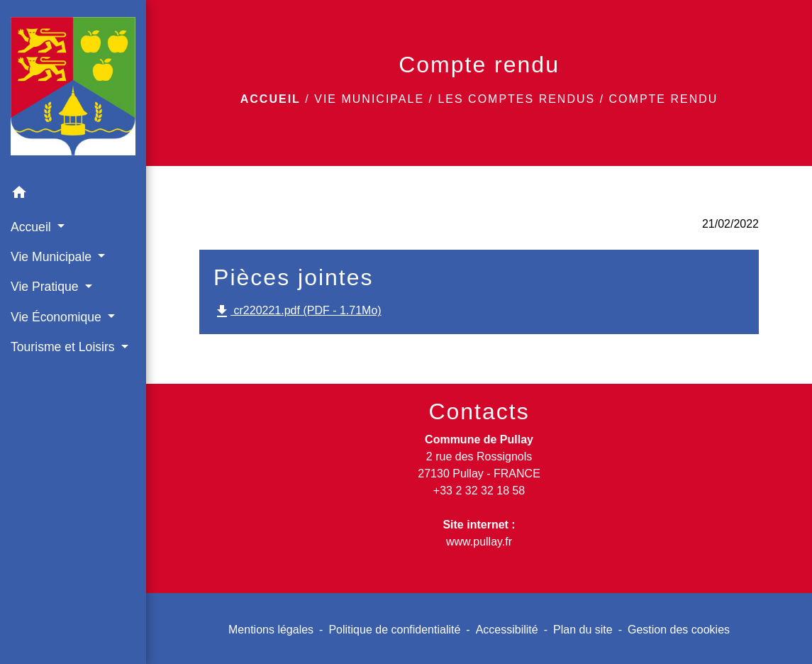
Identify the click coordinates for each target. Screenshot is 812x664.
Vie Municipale (369, 99)
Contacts (479, 411)
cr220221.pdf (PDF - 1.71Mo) (297, 311)
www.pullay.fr (479, 542)
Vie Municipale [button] (53, 257)
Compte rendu (664, 99)
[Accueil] (73, 89)
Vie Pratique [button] (46, 287)
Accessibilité (507, 630)
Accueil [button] (33, 227)
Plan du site (583, 630)
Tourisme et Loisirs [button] (65, 347)
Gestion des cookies (679, 630)
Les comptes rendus (516, 99)
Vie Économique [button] (58, 317)
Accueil (271, 99)
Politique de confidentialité (394, 630)
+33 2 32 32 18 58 (479, 491)
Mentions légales (271, 630)
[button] (73, 195)
